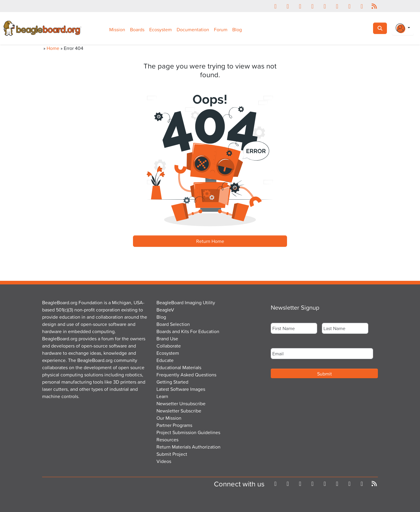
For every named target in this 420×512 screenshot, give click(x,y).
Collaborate (169, 346)
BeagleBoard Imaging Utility (186, 302)
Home (53, 48)
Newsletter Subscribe (179, 411)
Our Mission (169, 418)
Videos (164, 461)
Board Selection (173, 324)
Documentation (193, 29)
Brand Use (167, 339)
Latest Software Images (181, 389)
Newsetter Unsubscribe (181, 403)
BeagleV (165, 310)
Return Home (210, 241)
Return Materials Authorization (188, 447)
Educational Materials (179, 367)
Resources (167, 440)
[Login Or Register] (403, 28)
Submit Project (172, 454)
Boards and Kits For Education (188, 331)
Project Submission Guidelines (188, 432)
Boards (137, 29)
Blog (237, 29)
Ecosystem (161, 29)
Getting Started (172, 382)
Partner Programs (174, 425)
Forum (221, 29)
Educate (165, 360)
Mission (117, 29)
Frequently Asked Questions (186, 375)
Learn (162, 396)
